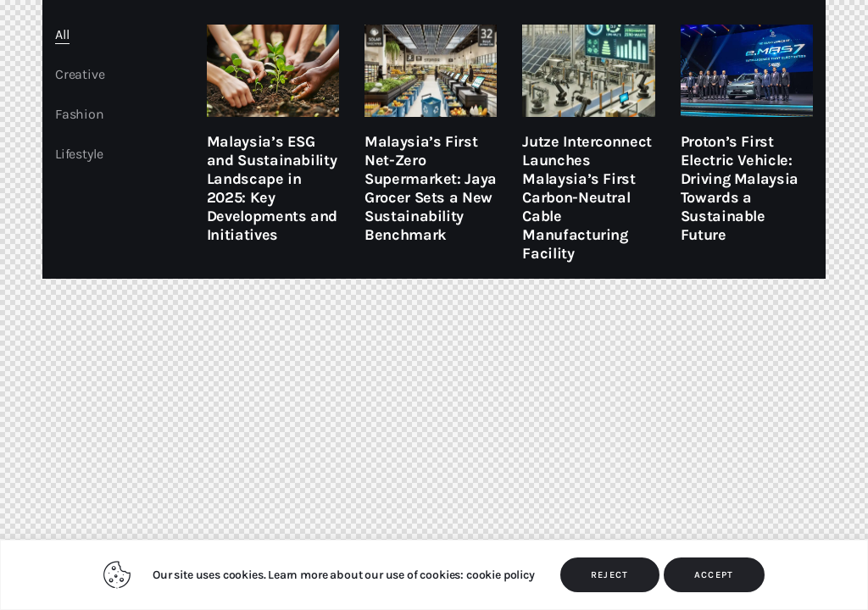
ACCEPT (714, 575)
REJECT (610, 575)
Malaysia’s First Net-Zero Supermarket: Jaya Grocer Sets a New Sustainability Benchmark (431, 188)
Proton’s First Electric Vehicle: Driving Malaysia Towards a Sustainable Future (740, 188)
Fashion (80, 114)
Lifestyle (79, 154)
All (62, 34)
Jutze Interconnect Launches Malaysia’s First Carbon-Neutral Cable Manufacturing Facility (587, 197)
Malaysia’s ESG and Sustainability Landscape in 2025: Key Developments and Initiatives (272, 188)
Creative (80, 74)
